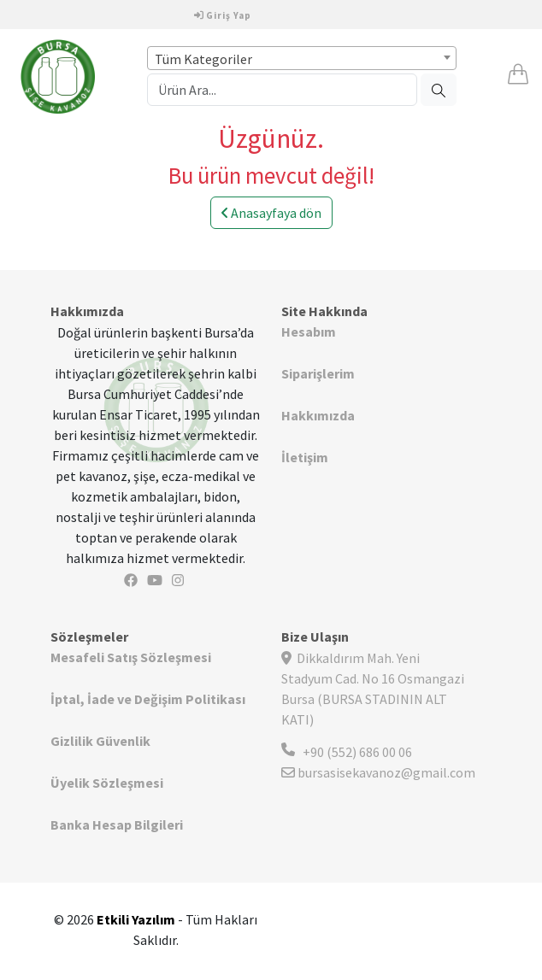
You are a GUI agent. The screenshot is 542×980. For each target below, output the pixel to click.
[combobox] (301, 58)
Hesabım (309, 332)
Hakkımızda (318, 415)
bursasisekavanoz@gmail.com (378, 772)
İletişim (305, 457)
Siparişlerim (318, 373)
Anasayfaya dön (271, 213)
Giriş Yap (223, 15)
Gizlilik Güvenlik (100, 741)
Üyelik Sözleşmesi (107, 783)
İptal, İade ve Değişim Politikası (148, 699)
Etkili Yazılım (136, 919)
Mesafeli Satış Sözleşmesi (131, 657)
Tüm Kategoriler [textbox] (203, 59)
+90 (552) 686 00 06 (357, 752)
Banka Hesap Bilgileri (117, 824)
